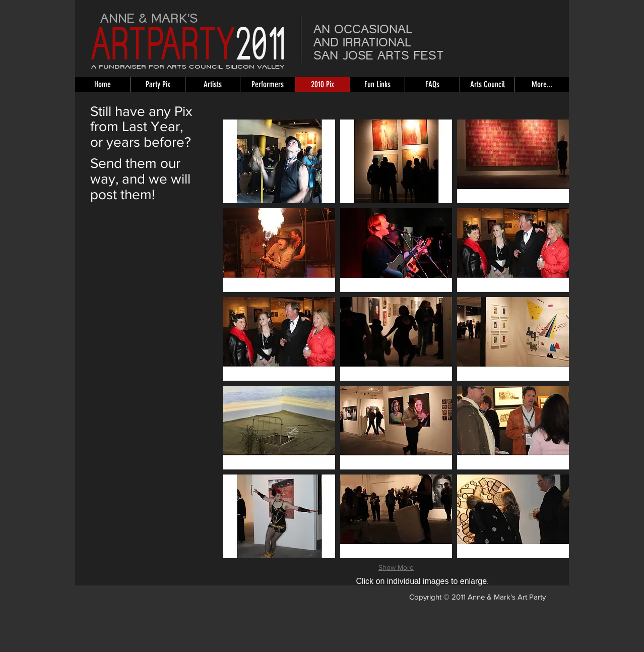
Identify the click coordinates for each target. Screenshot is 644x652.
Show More (396, 567)
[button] (279, 161)
